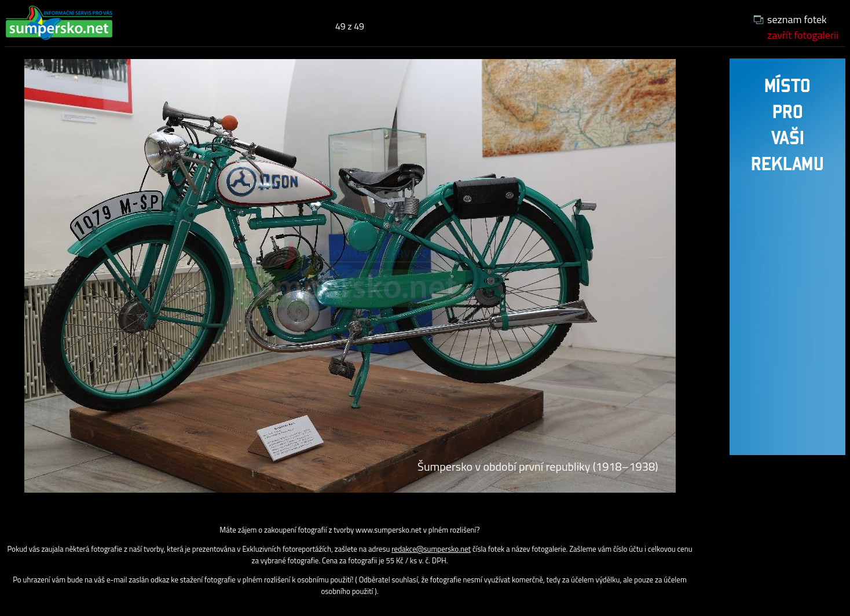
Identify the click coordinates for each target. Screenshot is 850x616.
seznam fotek (797, 19)
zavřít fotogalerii (803, 35)
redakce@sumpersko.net (431, 549)
